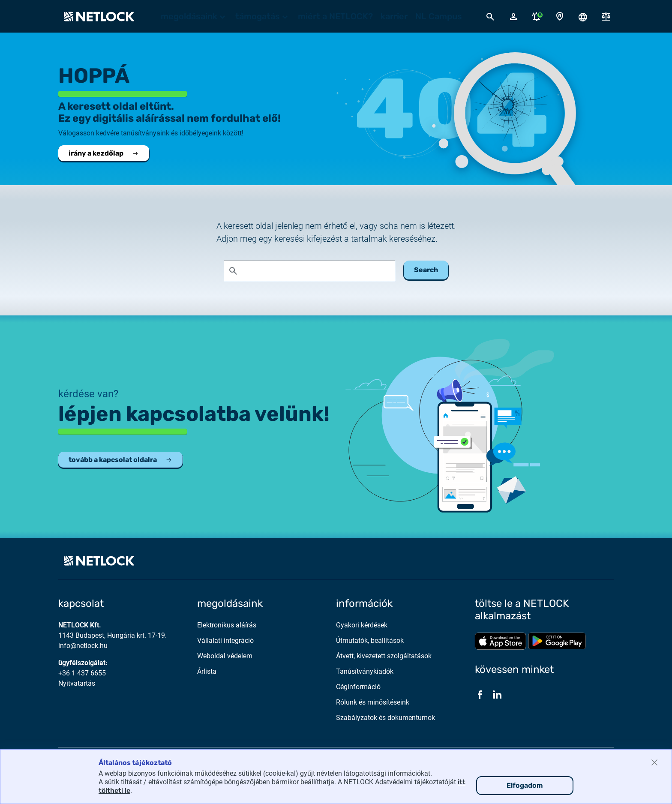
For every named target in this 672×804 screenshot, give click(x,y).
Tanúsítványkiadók (365, 671)
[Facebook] (480, 694)
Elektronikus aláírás (227, 625)
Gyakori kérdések (362, 625)
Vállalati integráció (225, 640)
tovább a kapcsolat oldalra (120, 460)
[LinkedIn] (497, 694)
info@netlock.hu (83, 646)
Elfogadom (525, 785)
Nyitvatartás (77, 683)
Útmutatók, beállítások (370, 640)
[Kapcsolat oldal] (560, 16)
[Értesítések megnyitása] (537, 16)
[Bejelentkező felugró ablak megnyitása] (513, 16)
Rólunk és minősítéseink (373, 702)
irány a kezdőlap (104, 153)
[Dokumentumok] (606, 16)
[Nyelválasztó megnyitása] (583, 16)
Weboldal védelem (225, 656)
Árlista (207, 671)
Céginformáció (358, 687)
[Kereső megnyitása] (490, 16)
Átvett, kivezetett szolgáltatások (384, 656)
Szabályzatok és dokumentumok (385, 718)
